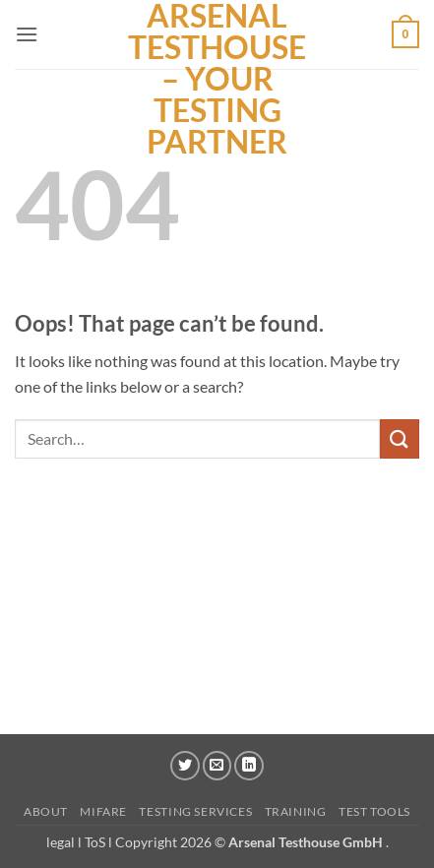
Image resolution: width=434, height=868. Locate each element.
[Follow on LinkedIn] (249, 766)
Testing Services (195, 811)
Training (296, 811)
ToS (95, 842)
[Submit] (400, 438)
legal (62, 842)
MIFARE (103, 811)
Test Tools (374, 811)
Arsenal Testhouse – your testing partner (217, 79)
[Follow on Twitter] (185, 766)
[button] (27, 34)
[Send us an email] (217, 766)
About (46, 811)
